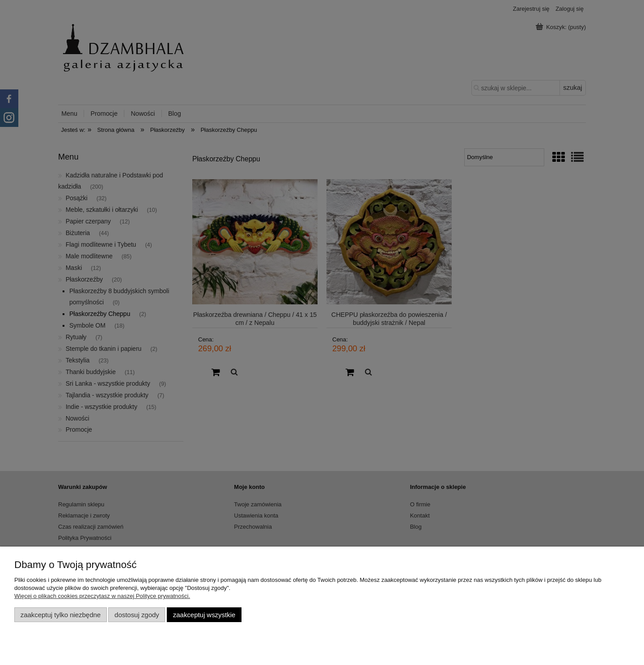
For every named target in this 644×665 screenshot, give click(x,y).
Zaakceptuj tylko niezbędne (61, 615)
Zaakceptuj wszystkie (204, 615)
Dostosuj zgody (137, 615)
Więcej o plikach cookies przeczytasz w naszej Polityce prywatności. (102, 596)
